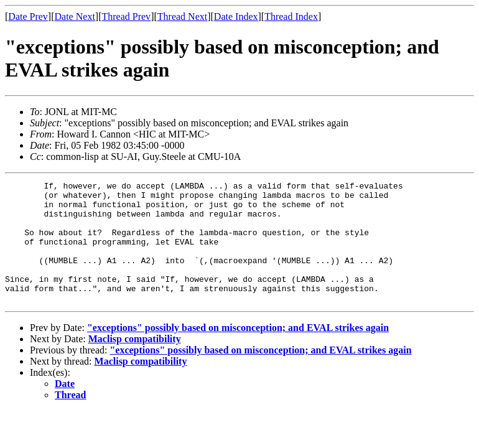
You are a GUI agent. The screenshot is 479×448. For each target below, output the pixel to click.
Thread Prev (126, 16)
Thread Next (182, 16)
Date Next (75, 16)
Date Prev (28, 16)
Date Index (236, 16)
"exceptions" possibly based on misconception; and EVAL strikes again (238, 352)
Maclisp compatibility (135, 363)
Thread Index (291, 16)
